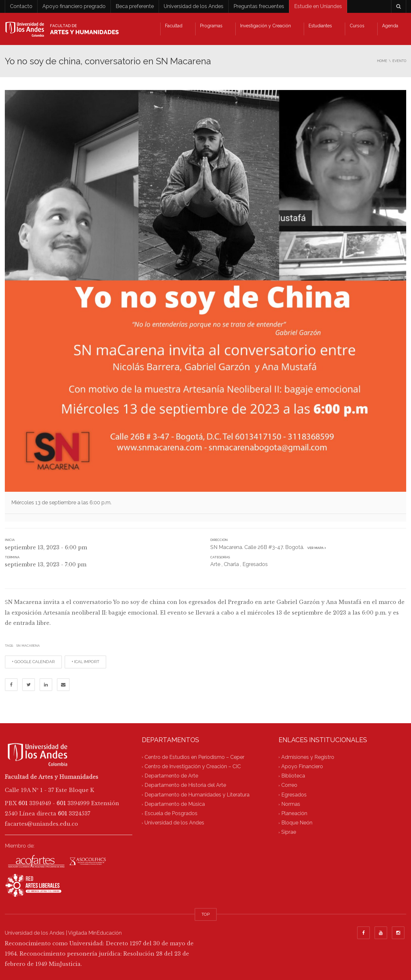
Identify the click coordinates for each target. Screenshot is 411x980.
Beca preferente (135, 6)
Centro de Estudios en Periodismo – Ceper (194, 757)
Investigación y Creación (266, 26)
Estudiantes (320, 26)
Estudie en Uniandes (318, 6)
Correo (289, 785)
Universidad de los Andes (194, 6)
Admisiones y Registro (308, 757)
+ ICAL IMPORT (85, 662)
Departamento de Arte (171, 776)
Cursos (357, 26)
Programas (211, 26)
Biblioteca (293, 776)
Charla (231, 564)
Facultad (174, 26)
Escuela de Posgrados (171, 813)
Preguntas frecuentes (259, 6)
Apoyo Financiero (302, 766)
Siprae (289, 832)
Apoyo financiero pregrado (74, 6)
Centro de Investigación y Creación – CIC (193, 766)
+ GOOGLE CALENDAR (33, 662)
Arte (215, 564)
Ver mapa (316, 548)
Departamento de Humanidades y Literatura (197, 795)
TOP (206, 914)
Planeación (294, 813)
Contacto (21, 6)
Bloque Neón (297, 823)
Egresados (255, 564)
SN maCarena (28, 646)
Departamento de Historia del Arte (185, 785)
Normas (291, 804)
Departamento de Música (175, 804)
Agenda (390, 26)
